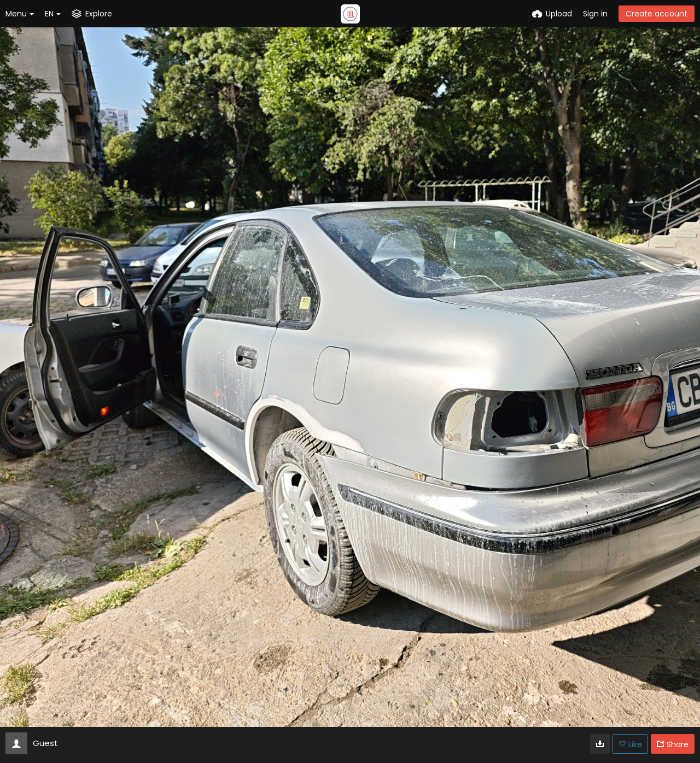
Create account (657, 14)
